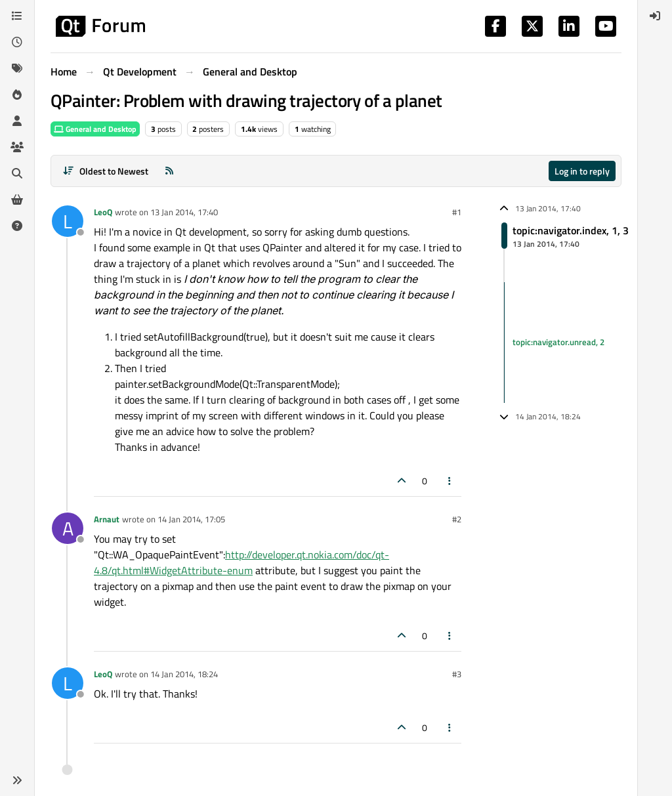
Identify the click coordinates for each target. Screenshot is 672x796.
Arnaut (107, 519)
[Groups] (17, 147)
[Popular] (17, 94)
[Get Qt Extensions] (17, 199)
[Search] (17, 173)
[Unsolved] (17, 226)
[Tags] (17, 68)
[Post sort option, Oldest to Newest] (105, 171)
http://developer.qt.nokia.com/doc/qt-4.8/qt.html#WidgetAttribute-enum (241, 562)
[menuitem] (655, 16)
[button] (17, 780)
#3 (457, 674)
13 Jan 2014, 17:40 (184, 212)
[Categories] (17, 16)
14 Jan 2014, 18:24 (184, 674)
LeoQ (103, 212)
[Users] (17, 121)
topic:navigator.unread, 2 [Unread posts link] (558, 342)
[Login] (655, 16)
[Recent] (17, 42)
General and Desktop (95, 129)
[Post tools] (450, 481)
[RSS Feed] (169, 171)
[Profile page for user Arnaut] (68, 528)
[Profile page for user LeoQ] (68, 221)
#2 (457, 519)
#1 (457, 212)
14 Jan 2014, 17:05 (191, 519)
